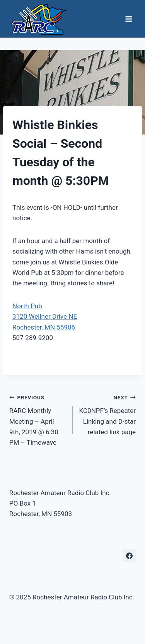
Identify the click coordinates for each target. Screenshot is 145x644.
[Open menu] (129, 19)
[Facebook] (129, 556)
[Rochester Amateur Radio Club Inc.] (38, 19)
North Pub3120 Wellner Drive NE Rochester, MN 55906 (45, 316)
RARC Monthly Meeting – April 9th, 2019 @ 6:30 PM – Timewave (38, 419)
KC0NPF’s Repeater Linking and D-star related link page (108, 414)
